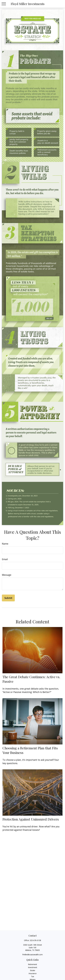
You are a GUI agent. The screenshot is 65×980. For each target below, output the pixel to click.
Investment (33, 967)
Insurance (33, 973)
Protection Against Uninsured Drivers (31, 819)
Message (7, 575)
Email (5, 559)
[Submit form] (8, 598)
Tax (32, 976)
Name (5, 544)
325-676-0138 (35, 940)
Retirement (32, 964)
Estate (33, 970)
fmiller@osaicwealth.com (32, 955)
